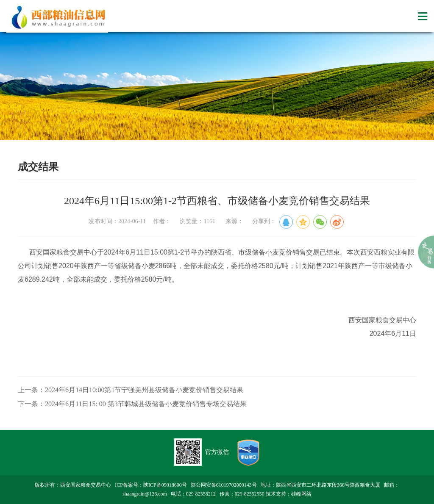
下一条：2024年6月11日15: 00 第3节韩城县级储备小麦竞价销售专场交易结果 (132, 404)
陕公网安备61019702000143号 (224, 485)
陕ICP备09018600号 (165, 485)
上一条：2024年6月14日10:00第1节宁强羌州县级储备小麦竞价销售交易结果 (131, 390)
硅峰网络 (301, 494)
